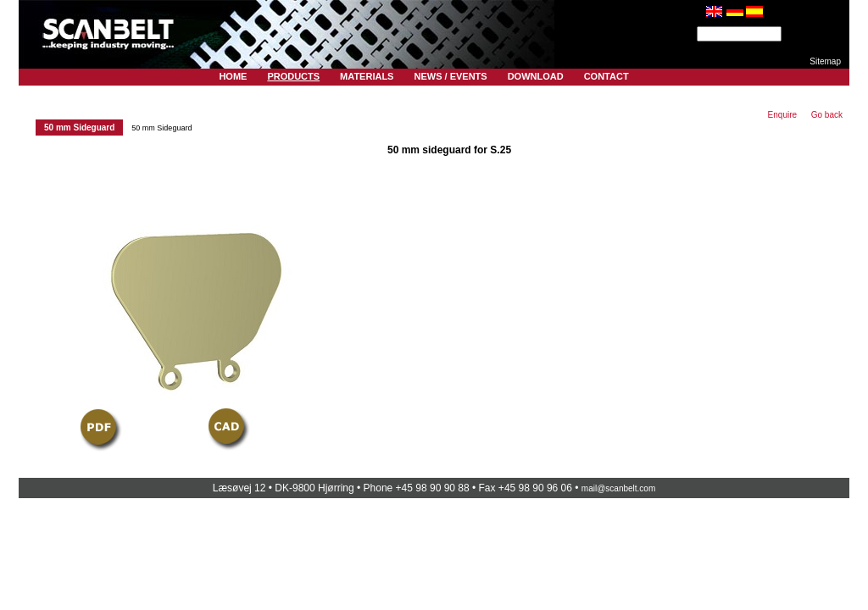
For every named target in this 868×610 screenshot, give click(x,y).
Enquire (782, 115)
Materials (367, 76)
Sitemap (825, 61)
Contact (606, 76)
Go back (827, 115)
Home (233, 76)
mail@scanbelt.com (618, 488)
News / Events (450, 76)
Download (536, 76)
